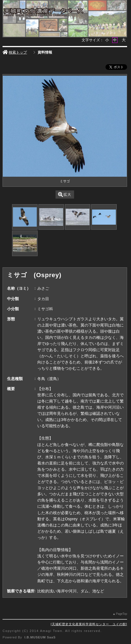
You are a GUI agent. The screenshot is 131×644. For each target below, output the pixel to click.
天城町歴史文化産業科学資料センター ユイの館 (89, 624)
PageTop (121, 614)
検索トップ (15, 52)
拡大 (65, 195)
